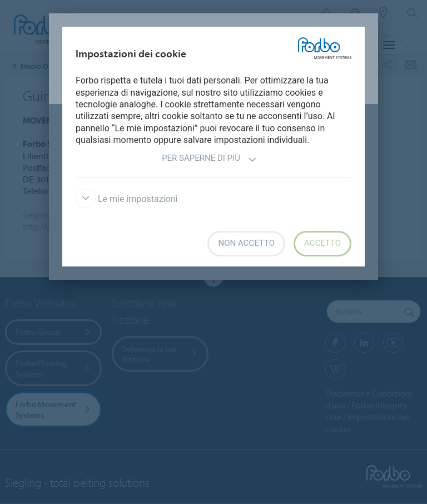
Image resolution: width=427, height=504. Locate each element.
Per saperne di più (209, 159)
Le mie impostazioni (126, 199)
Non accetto (246, 243)
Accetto (322, 243)
